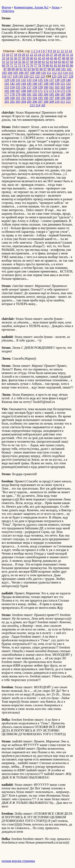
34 (8, 58)
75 (28, 66)
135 (40, 80)
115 (71, 73)
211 (63, 102)
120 (26, 76)
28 (56, 55)
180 (24, 94)
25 (44, 55)
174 (57, 91)
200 (68, 98)
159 (40, 87)
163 (63, 87)
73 (20, 66)
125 (54, 76)
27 (52, 55)
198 (57, 98)
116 (4, 76)
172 (46, 91)
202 (12, 102)
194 (35, 98)
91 (21, 69)
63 (52, 62)
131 (18, 80)
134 (35, 80)
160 (46, 87)
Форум (6, 7)
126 (60, 76)
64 (56, 62)
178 (12, 94)
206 (35, 102)
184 (46, 94)
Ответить (8, 11)
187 (63, 94)
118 (15, 76)
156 (24, 87)
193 (29, 98)
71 (12, 66)
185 (52, 94)
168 (24, 91)
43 (44, 58)
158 (35, 87)
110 (43, 73)
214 (38, 105)
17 (12, 55)
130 (12, 80)
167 (18, 91)
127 (65, 76)
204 (24, 102)
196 (46, 98)
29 (60, 55)
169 (29, 91)
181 (29, 94)
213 (32, 105)
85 (68, 66)
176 (68, 91)
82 (56, 66)
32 (72, 55)
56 (24, 62)
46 (56, 58)
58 (32, 62)
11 (58, 51)
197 (52, 98)
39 (28, 58)
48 (64, 58)
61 (44, 62)
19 (20, 55)
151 (63, 84)
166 (12, 91)
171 (40, 91)
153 (7, 87)
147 (40, 84)
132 (24, 80)
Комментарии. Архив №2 (31, 7)
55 (20, 62)
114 (65, 73)
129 (7, 80)
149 (52, 84)
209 (52, 102)
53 (12, 62)
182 (35, 94)
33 (4, 58)
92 (25, 69)
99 (53, 69)
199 (63, 98)
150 (57, 84)
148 (46, 84)
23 (36, 55)
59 (36, 62)
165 (7, 91)
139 (63, 80)
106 (21, 73)
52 (8, 62)
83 (60, 66)
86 (72, 66)
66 (64, 62)
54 (16, 62)
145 (29, 84)
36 (16, 58)
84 (64, 66)
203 (18, 102)
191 (18, 98)
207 (40, 102)
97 (45, 69)
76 (32, 66)
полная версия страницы (18, 861)
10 (54, 51)
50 (72, 58)
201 (7, 102)
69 (4, 66)
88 (9, 69)
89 (13, 69)
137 (52, 80)
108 (32, 73)
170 (35, 91)
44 (48, 58)
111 (49, 73)
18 (16, 55)
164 (68, 87)
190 (12, 98)
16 (8, 55)
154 (12, 87)
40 (32, 58)
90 (17, 69)
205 (29, 102)
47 (60, 58)
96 (41, 69)
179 (18, 94)
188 (68, 94)
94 (33, 69)
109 (38, 73)
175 (63, 91)
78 (40, 66)
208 (46, 102)
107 (27, 73)
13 (66, 51)
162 (57, 87)
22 (32, 55)
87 (5, 69)
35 (12, 58)
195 (40, 98)
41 (36, 58)
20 (24, 55)
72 (16, 66)
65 (60, 62)
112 (54, 73)
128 (71, 76)
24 (40, 55)
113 (60, 73)
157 (29, 87)
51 (4, 62)
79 (44, 66)
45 (52, 58)
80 (48, 66)
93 (29, 69)
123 (43, 76)
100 (58, 69)
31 (68, 55)
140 (68, 80)
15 (4, 55)
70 (8, 66)
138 (57, 80)
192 (24, 98)
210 (57, 102)
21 (28, 55)
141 (7, 84)
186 (57, 94)
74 (24, 66)
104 (10, 73)
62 (48, 62)
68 (72, 62)
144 (24, 84)
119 (20, 76)
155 (18, 87)
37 (20, 58)
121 (32, 76)
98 (49, 69)
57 (28, 62)
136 (46, 80)
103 (4, 73)
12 (62, 51)
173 (52, 91)
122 (37, 76)
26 (48, 55)
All (43, 105)
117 (9, 76)
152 (68, 84)
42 (40, 58)
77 (36, 66)
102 (69, 69)
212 (68, 102)
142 (12, 84)
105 (16, 73)
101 (64, 69)
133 (29, 80)
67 (68, 62)
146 (35, 84)
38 (24, 58)
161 (52, 87)
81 (52, 66)
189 (7, 98)
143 (18, 84)
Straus (56, 7)
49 (68, 58)
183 (40, 94)
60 (40, 62)
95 (37, 69)
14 (70, 51)
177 (7, 94)
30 (64, 55)
